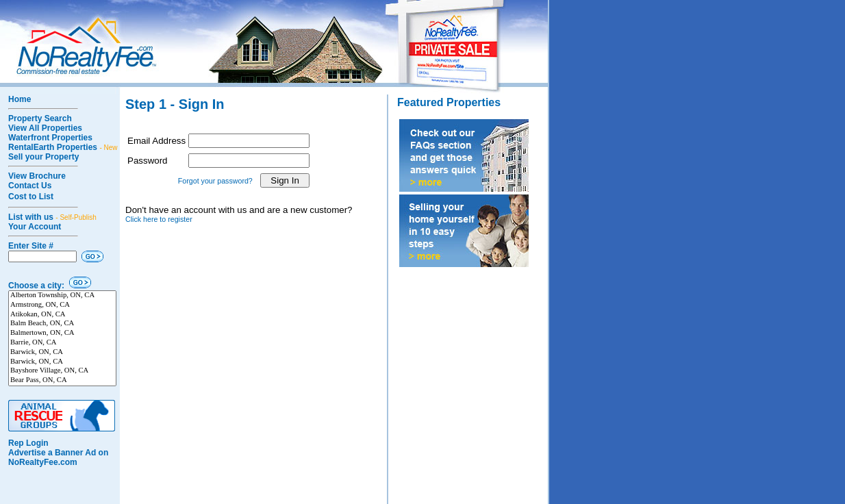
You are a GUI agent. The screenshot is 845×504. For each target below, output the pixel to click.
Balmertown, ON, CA (62, 333)
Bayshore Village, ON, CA (62, 371)
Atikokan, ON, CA (62, 315)
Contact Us (30, 186)
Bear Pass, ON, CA (62, 381)
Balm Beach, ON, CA (62, 324)
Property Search (40, 118)
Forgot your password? (215, 181)
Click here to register (159, 219)
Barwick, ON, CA (62, 353)
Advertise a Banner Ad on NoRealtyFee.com (58, 457)
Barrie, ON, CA (62, 343)
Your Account (35, 227)
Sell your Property (43, 157)
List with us (52, 217)
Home (20, 99)
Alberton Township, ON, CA (62, 296)
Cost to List (31, 197)
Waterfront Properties (50, 138)
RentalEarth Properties (63, 147)
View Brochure (37, 176)
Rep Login (28, 443)
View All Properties (45, 128)
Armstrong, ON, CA (62, 305)
